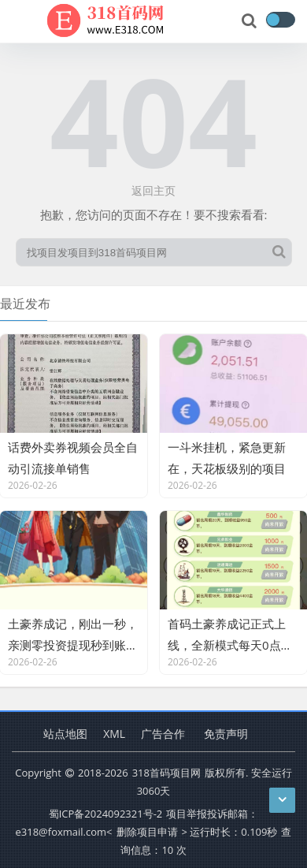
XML (114, 734)
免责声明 (226, 734)
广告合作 (163, 734)
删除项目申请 (147, 832)
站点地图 (65, 734)
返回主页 (153, 190)
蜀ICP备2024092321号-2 (106, 814)
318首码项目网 (166, 773)
